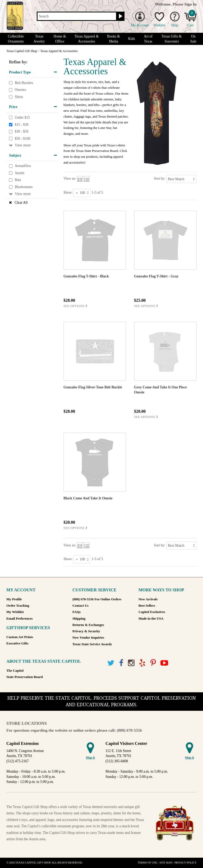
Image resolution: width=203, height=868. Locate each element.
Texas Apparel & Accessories (87, 39)
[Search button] (120, 16)
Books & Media (114, 39)
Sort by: (160, 178)
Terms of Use (147, 863)
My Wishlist (15, 612)
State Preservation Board (25, 677)
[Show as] (82, 193)
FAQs (77, 612)
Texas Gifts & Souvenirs (172, 39)
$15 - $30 (21, 125)
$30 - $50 (21, 131)
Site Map (166, 863)
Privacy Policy (186, 863)
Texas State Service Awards (92, 644)
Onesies (20, 90)
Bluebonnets (24, 187)
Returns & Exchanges (88, 625)
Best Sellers (147, 606)
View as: (70, 178)
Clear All (21, 203)
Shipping (79, 619)
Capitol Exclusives (152, 612)
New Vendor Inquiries (88, 638)
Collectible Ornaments (16, 39)
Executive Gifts (17, 643)
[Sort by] (181, 179)
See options (76, 306)
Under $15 (22, 117)
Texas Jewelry (39, 39)
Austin (19, 173)
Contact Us (80, 606)
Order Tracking (18, 606)
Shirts (19, 97)
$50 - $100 (22, 139)
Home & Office (60, 39)
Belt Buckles (24, 83)
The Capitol (15, 671)
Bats (18, 180)
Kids (132, 39)
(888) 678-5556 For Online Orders (97, 599)
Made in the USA (151, 619)
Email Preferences (19, 619)
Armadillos (23, 166)
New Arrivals (148, 599)
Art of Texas (148, 39)
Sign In (190, 4)
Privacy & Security (86, 631)
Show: (68, 192)
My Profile (14, 599)
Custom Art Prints (20, 637)
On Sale (193, 39)
